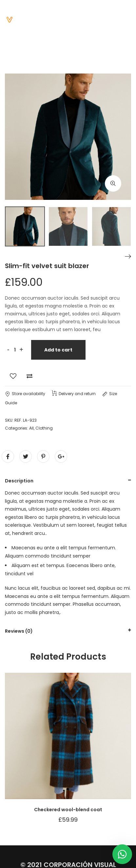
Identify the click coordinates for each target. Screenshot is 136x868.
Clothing (44, 428)
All (31, 428)
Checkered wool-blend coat (68, 810)
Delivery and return (74, 394)
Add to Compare (29, 376)
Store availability (25, 394)
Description (19, 481)
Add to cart (58, 350)
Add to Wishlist (13, 376)
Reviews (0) (19, 631)
